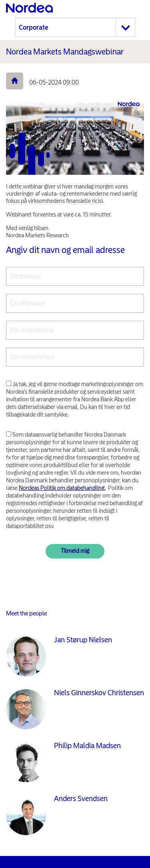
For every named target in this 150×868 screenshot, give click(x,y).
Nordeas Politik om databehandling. (62, 488)
